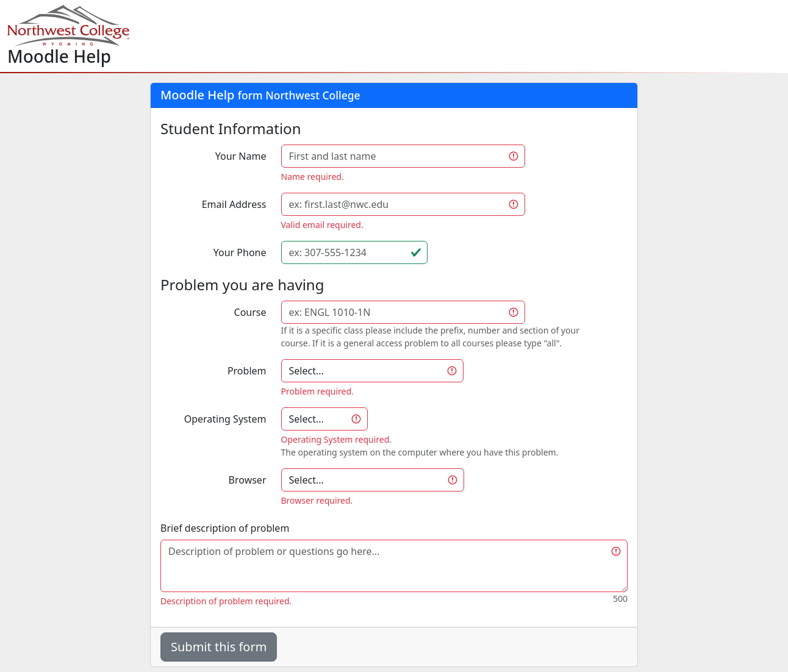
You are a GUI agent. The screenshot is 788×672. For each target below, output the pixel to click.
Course (250, 312)
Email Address (234, 204)
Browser (248, 480)
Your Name (241, 156)
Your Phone (240, 252)
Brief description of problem (225, 528)
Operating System (225, 419)
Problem (247, 371)
